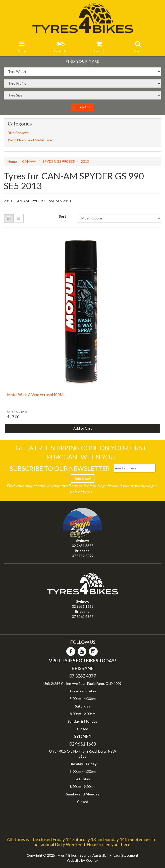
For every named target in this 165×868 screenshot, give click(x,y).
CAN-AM (29, 161)
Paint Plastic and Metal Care (30, 140)
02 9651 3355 (83, 546)
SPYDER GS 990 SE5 (59, 161)
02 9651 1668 (83, 606)
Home (12, 161)
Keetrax (92, 860)
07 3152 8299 (83, 556)
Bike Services (18, 133)
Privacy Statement (124, 855)
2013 (85, 161)
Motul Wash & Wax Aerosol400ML (36, 395)
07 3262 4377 (83, 616)
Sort (63, 216)
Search (83, 107)
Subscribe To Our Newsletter (60, 468)
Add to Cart (83, 428)
